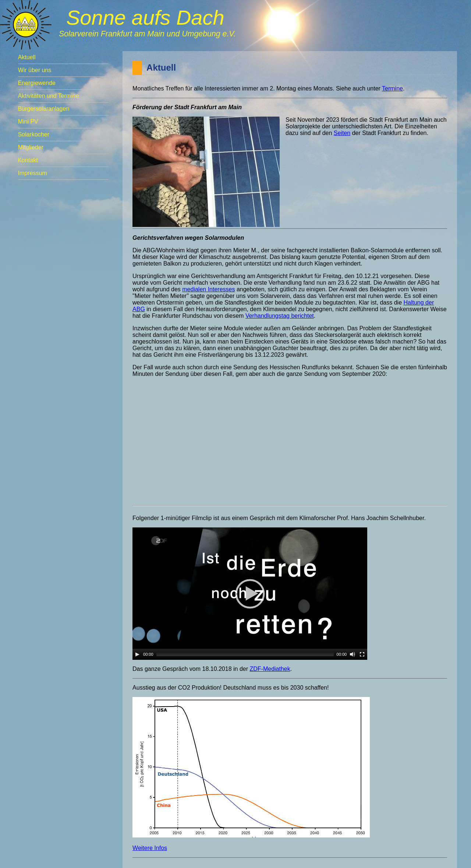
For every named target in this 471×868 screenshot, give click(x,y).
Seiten (342, 133)
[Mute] (353, 654)
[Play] (137, 654)
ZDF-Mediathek (270, 669)
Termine (392, 88)
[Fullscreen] (362, 654)
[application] (250, 594)
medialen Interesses (208, 289)
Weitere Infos (150, 848)
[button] (250, 594)
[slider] (245, 654)
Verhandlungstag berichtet (280, 316)
